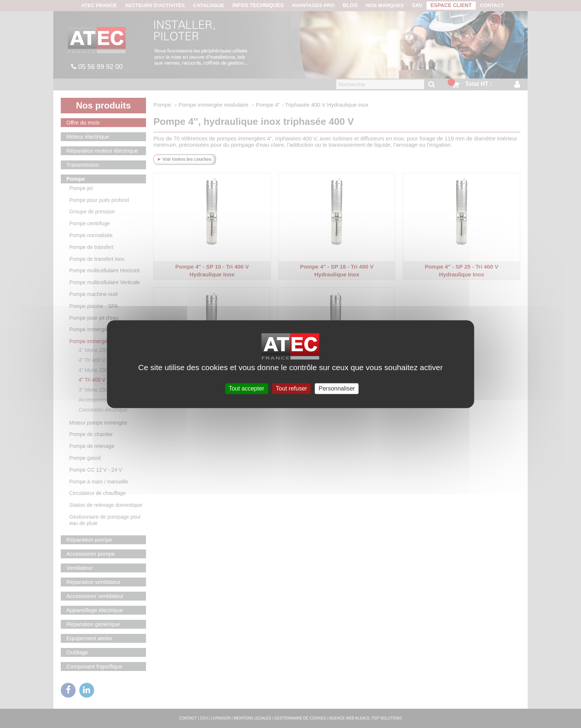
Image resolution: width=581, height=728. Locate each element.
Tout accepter (246, 388)
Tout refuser (291, 388)
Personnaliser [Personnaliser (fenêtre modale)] (337, 388)
